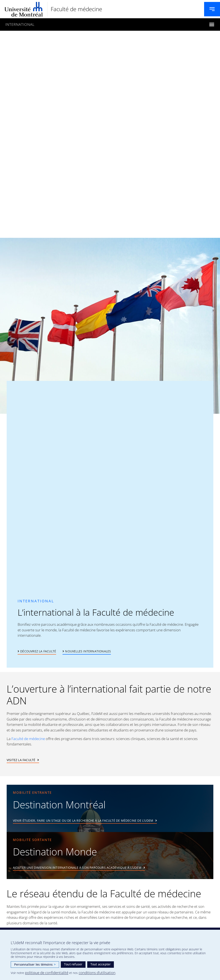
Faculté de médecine (76, 9)
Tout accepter (101, 964)
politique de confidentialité (47, 973)
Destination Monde (55, 852)
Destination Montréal (59, 804)
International (20, 24)
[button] (212, 24)
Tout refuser (73, 964)
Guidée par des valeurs (26, 719)
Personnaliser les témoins (35, 964)
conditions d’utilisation (97, 973)
